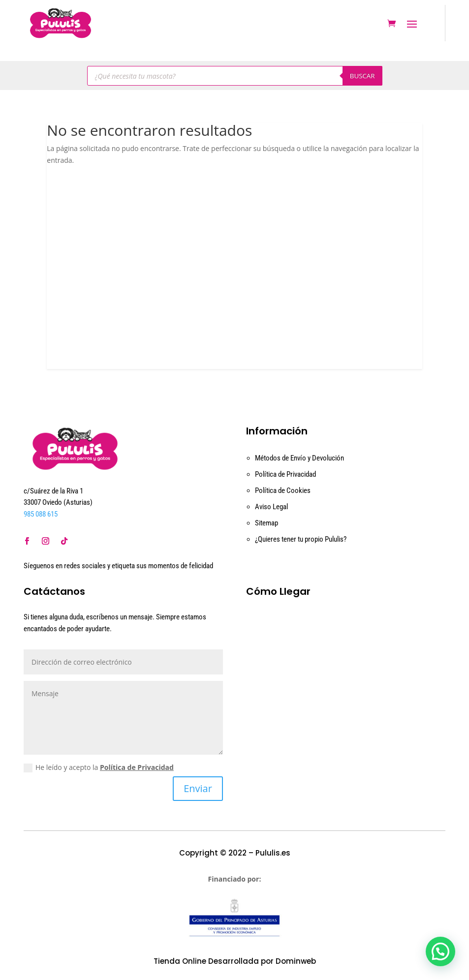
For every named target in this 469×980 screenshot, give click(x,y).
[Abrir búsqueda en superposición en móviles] (235, 76)
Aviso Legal (271, 507)
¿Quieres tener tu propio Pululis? (301, 539)
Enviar (198, 788)
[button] (440, 951)
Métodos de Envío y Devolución (299, 458)
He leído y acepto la (99, 767)
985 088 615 (41, 514)
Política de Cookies (283, 490)
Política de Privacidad (285, 474)
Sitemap (266, 523)
